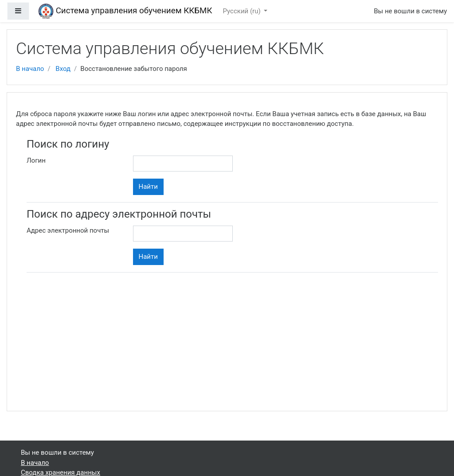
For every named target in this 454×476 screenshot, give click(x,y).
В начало (30, 69)
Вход (63, 69)
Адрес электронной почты (68, 230)
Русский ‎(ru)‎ (243, 11)
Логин (36, 160)
